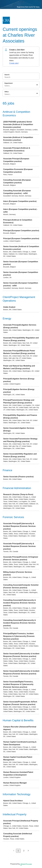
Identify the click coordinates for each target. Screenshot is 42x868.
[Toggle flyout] (37, 85)
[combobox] (5, 86)
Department (9, 83)
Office (7, 92)
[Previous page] (14, 851)
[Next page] (28, 851)
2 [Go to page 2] (24, 851)
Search (7, 75)
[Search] (21, 78)
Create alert (14, 63)
